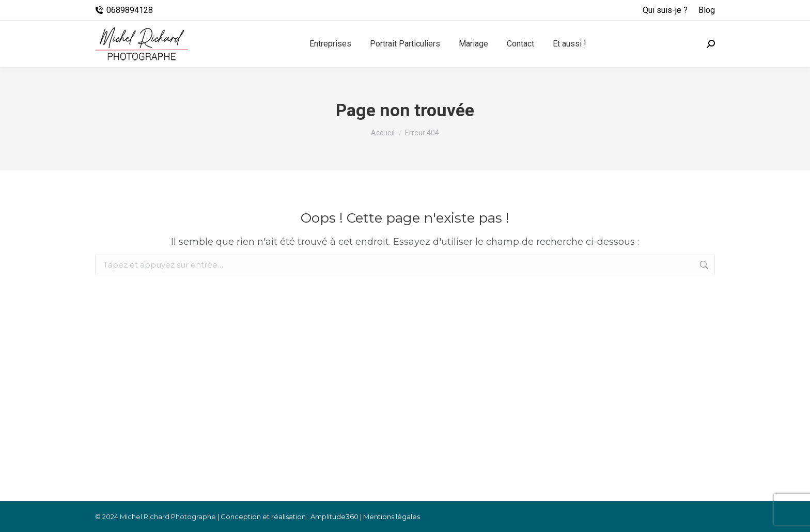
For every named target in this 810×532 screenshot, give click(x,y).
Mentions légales (392, 517)
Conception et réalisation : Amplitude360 (290, 517)
